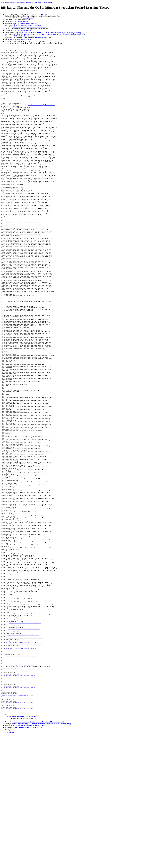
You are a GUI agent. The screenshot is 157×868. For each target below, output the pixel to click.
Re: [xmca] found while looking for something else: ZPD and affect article (39, 855)
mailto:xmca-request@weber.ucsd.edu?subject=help (29, 27)
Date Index (38, 3)
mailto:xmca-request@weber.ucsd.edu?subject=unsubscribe (66, 34)
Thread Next (29, 3)
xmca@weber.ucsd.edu (39, 14)
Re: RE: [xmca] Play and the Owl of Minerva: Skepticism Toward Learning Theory (43, 856)
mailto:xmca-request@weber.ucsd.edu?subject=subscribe (64, 32)
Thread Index (47, 3)
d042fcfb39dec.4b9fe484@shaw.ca (25, 23)
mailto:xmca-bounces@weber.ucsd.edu (41, 117)
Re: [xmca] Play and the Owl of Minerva (23, 849)
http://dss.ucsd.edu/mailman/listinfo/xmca (29, 32)
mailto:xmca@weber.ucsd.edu (22, 30)
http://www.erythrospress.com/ (25, 789)
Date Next (12, 3)
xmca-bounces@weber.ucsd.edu (20, 39)
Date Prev (5, 3)
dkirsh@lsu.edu (28, 18)
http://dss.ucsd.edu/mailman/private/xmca (28, 25)
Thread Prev (20, 3)
